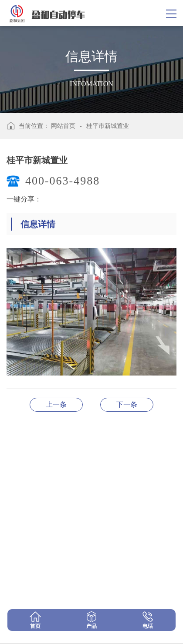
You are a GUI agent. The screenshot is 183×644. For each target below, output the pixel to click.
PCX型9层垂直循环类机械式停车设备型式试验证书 (127, 404)
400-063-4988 (63, 181)
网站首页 (63, 126)
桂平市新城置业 (108, 126)
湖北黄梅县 (56, 404)
